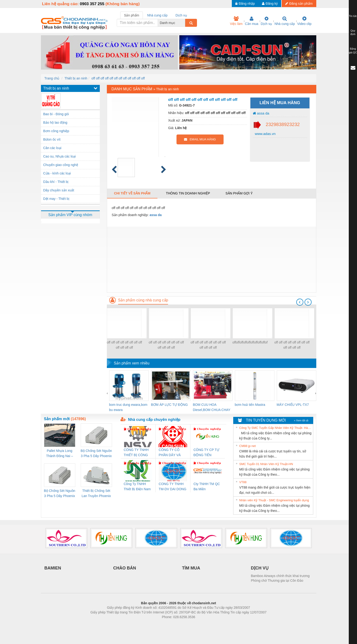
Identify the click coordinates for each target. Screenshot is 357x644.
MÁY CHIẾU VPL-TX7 (293, 405)
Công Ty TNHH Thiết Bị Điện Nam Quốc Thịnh (137, 487)
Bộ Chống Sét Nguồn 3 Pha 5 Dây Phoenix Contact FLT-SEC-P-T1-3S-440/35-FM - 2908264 (60, 494)
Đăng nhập (245, 4)
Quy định (353, 32)
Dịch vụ (267, 21)
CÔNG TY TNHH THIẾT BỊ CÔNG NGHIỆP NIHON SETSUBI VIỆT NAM (136, 453)
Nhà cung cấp (285, 21)
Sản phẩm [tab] (132, 15)
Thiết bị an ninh (76, 78)
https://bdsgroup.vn (172, 624)
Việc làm (236, 21)
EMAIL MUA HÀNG (200, 139)
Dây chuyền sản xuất (59, 190)
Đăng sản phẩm (299, 4)
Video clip (304, 21)
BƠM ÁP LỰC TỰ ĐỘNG (169, 405)
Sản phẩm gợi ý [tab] (239, 193)
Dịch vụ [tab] (181, 15)
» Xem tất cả (301, 420)
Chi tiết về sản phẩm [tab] (132, 193)
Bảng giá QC (353, 51)
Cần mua (252, 21)
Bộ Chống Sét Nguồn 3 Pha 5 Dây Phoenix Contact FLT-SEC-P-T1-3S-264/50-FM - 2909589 (96, 454)
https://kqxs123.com (201, 624)
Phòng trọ (149, 624)
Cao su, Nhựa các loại (60, 156)
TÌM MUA (191, 568)
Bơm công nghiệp (56, 131)
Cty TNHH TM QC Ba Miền (207, 486)
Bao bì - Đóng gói (56, 114)
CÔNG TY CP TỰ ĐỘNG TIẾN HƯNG (206, 453)
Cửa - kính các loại (57, 173)
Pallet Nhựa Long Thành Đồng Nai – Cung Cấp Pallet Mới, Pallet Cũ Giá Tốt (60, 454)
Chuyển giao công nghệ (61, 165)
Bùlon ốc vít (52, 139)
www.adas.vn (265, 134)
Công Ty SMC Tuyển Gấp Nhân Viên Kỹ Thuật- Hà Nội (276, 428)
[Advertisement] (212, 260)
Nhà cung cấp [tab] (157, 15)
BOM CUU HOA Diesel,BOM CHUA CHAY (212, 407)
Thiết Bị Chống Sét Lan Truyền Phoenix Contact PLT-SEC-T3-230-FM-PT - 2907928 (96, 494)
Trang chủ (52, 78)
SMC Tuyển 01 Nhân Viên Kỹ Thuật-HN (266, 464)
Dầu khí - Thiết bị (56, 182)
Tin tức (353, 16)
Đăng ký (270, 4)
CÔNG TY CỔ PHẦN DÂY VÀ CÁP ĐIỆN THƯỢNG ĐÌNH (170, 453)
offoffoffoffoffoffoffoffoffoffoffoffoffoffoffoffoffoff (250, 342)
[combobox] (184, 23)
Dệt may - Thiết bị (56, 199)
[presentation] (300, 302)
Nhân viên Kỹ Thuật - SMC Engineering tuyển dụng (274, 500)
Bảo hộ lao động (55, 122)
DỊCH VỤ (260, 568)
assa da (261, 113)
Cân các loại (52, 148)
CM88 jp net (248, 446)
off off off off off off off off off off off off (118, 78)
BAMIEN (53, 568)
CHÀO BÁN (125, 568)
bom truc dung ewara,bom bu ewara (128, 407)
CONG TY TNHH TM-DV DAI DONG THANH (172, 487)
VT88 (243, 482)
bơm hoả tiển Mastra (250, 405)
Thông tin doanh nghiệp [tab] (188, 193)
